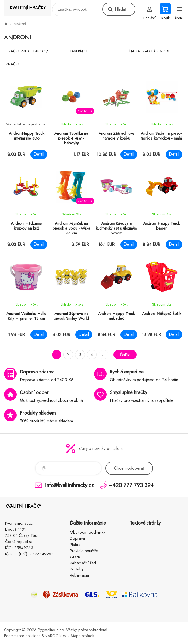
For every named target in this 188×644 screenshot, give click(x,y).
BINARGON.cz (54, 636)
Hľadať (120, 9)
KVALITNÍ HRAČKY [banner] (28, 8)
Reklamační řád (83, 563)
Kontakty (77, 569)
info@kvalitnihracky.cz (69, 485)
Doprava (77, 538)
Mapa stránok (82, 636)
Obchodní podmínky (88, 532)
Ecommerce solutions (22, 636)
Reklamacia (79, 575)
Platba (75, 545)
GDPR (75, 557)
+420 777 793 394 (132, 485)
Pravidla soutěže (84, 551)
